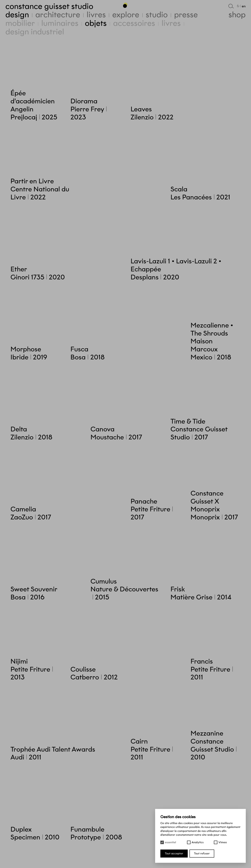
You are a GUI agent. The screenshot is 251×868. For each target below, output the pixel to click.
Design (17, 15)
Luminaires (60, 23)
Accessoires (134, 23)
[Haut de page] (125, 5)
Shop (237, 15)
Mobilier (20, 23)
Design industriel (35, 32)
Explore (126, 15)
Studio (157, 15)
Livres (171, 23)
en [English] (244, 6)
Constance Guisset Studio (49, 6)
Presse (186, 15)
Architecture (58, 15)
